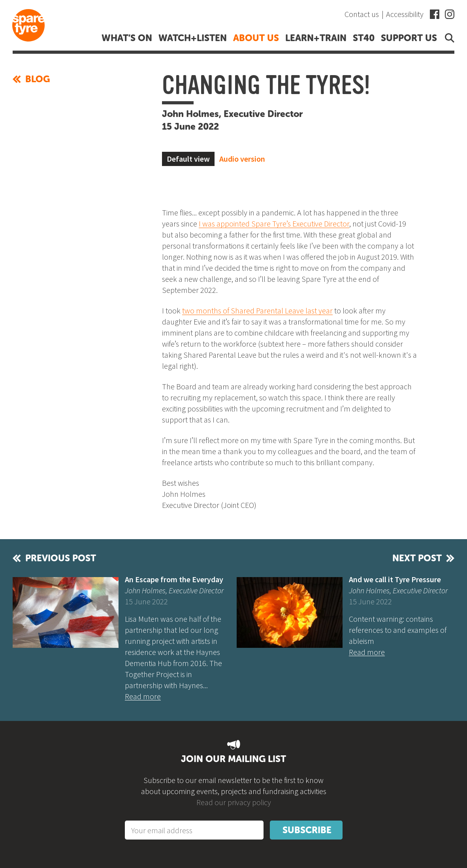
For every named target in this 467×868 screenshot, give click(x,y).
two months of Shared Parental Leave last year (257, 310)
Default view (188, 159)
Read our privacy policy (234, 802)
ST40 (364, 38)
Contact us (362, 14)
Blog (31, 79)
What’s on (127, 38)
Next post (417, 558)
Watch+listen (193, 38)
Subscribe (307, 830)
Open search (448, 38)
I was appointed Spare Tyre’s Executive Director (274, 224)
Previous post (61, 558)
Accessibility (405, 14)
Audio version (242, 159)
